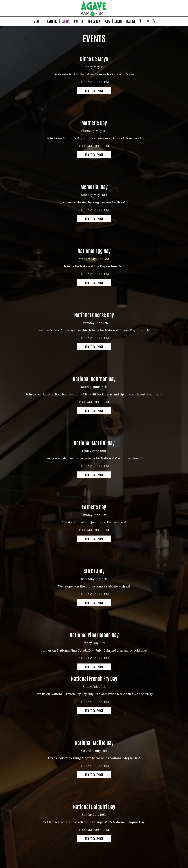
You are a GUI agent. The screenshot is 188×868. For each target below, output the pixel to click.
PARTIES (79, 21)
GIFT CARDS (94, 21)
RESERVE (131, 21)
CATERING (52, 21)
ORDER (118, 21)
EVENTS (66, 21)
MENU (38, 21)
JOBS (107, 21)
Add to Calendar (94, 91)
